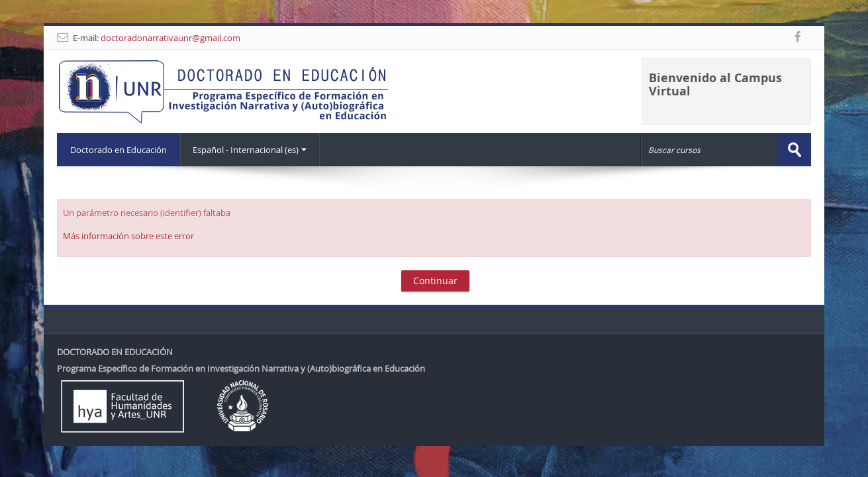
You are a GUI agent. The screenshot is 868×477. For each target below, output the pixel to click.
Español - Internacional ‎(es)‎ (250, 150)
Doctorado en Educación (119, 150)
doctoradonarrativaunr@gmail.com (170, 38)
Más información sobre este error (128, 236)
